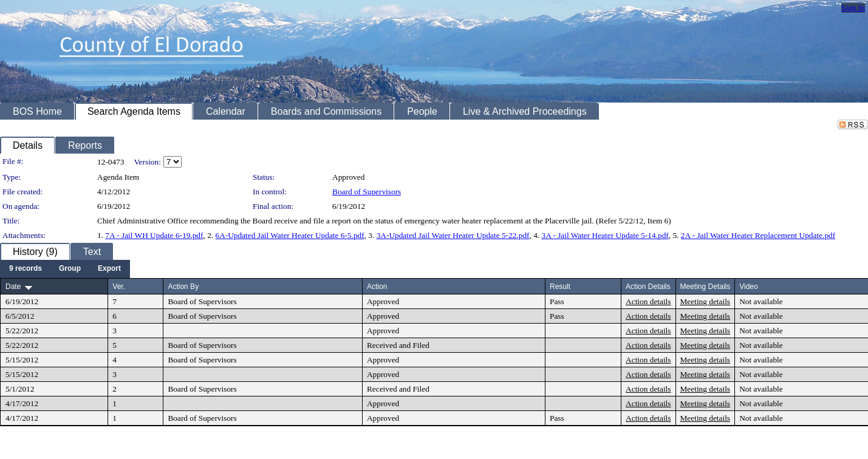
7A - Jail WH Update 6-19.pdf (154, 235)
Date (13, 287)
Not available (761, 301)
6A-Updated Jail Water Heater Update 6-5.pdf (289, 235)
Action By (183, 287)
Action (377, 287)
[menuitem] (26, 269)
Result (560, 287)
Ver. (119, 287)
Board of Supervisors (367, 192)
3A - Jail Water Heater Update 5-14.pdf (605, 235)
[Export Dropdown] (109, 269)
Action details (648, 301)
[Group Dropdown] (70, 269)
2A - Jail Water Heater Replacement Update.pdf (758, 235)
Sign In (853, 8)
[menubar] (65, 269)
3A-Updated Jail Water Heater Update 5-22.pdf (453, 235)
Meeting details (706, 301)
